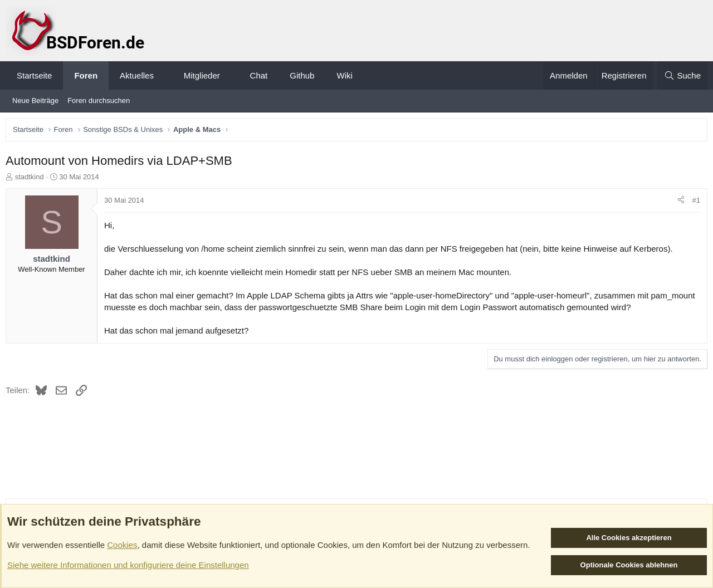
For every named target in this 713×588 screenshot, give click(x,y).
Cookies (122, 545)
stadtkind (32, 180)
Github (302, 75)
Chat (259, 75)
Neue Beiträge (35, 101)
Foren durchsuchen (99, 101)
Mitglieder (202, 75)
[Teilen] (678, 203)
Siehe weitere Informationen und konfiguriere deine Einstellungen (128, 565)
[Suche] (682, 75)
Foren (86, 75)
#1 (694, 203)
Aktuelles (137, 75)
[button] (163, 75)
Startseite (34, 75)
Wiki (344, 75)
